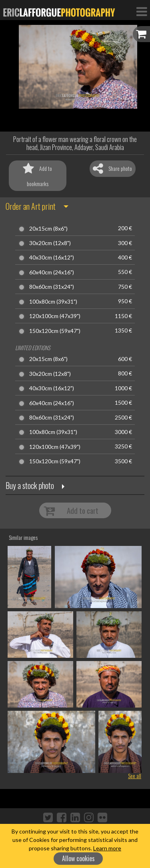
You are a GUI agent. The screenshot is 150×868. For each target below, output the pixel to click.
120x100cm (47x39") (55, 316)
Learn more (107, 848)
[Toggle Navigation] (142, 11)
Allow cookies (78, 858)
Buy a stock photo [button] (30, 485)
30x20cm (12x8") (50, 243)
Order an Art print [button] (31, 206)
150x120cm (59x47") (55, 331)
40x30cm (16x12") (52, 258)
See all (135, 776)
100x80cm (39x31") (53, 302)
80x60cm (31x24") (52, 287)
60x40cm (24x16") (52, 272)
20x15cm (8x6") (48, 229)
